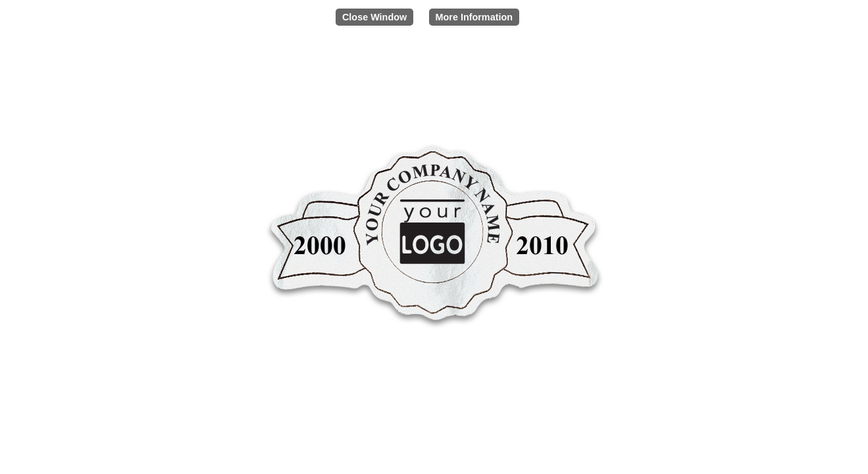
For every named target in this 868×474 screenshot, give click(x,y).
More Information (474, 17)
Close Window (374, 17)
